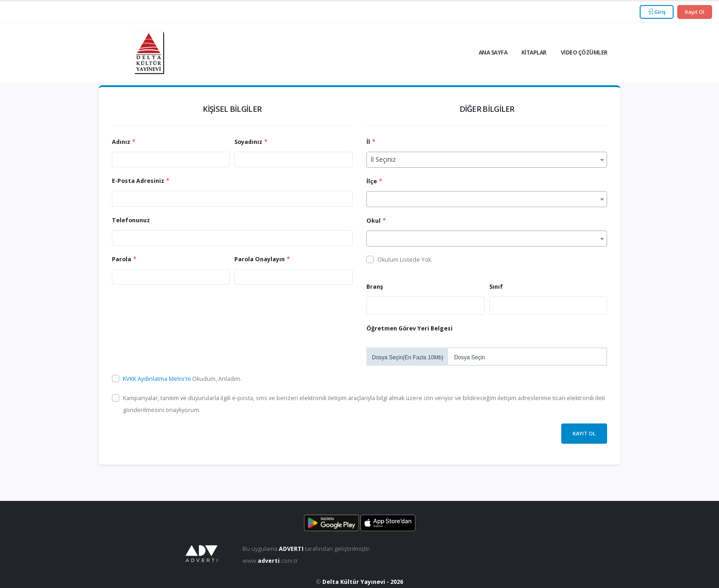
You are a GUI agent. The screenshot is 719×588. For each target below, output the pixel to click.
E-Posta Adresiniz (138, 181)
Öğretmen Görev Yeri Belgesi (409, 328)
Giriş (657, 12)
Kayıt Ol (695, 12)
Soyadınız (248, 142)
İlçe (372, 181)
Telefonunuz (131, 220)
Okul (373, 221)
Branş (375, 287)
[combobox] (487, 160)
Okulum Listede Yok (404, 260)
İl (368, 142)
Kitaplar (534, 52)
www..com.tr (270, 561)
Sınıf (496, 287)
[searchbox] (372, 305)
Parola (122, 259)
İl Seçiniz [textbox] (383, 159)
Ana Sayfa (493, 52)
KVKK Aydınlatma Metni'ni (158, 379)
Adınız (121, 142)
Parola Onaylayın (260, 259)
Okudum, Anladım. (182, 379)
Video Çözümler (584, 52)
